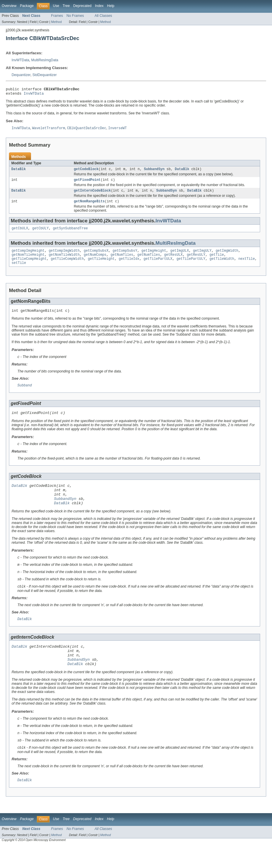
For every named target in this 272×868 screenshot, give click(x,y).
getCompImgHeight (28, 256)
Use (56, 6)
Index (99, 6)
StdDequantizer (45, 75)
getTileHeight (101, 265)
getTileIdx (129, 265)
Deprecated (82, 6)
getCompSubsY (125, 256)
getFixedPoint (87, 183)
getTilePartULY (191, 265)
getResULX (173, 261)
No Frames (75, 16)
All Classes (103, 16)
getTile (217, 261)
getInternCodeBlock (93, 194)
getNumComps (95, 261)
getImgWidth (227, 256)
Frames (57, 16)
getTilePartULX (158, 265)
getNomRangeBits (89, 206)
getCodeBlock (86, 172)
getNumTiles (122, 261)
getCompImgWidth (64, 256)
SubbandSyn (154, 172)
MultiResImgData (45, 60)
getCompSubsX (96, 256)
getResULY (196, 261)
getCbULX (20, 233)
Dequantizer (21, 75)
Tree (66, 6)
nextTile (247, 265)
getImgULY (202, 256)
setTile (19, 270)
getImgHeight (154, 256)
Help (111, 6)
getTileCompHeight (29, 265)
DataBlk (19, 172)
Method (56, 22)
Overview (9, 6)
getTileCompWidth (67, 265)
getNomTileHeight (28, 261)
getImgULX (179, 256)
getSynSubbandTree (70, 233)
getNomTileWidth (64, 261)
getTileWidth (222, 265)
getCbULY (40, 233)
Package (27, 6)
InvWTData (20, 60)
